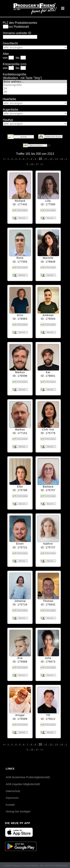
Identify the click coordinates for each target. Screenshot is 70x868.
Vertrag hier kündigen (18, 811)
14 (62, 159)
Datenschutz (13, 791)
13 (56, 159)
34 (35, 88)
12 (51, 159)
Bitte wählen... (35, 82)
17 (37, 164)
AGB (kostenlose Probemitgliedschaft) (28, 777)
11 (46, 159)
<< (5, 159)
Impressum (12, 798)
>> (41, 164)
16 (32, 164)
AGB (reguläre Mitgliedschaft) (23, 784)
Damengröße (35, 85)
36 (35, 92)
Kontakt (10, 805)
